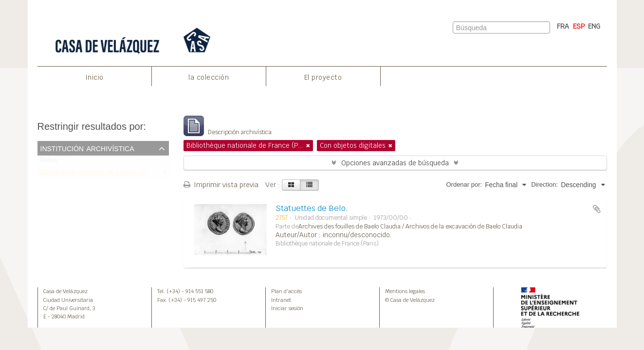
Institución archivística (87, 148)
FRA (563, 26)
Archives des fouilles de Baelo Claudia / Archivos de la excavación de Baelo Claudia (410, 227)
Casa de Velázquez (65, 291)
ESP (579, 26)
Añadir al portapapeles (597, 209)
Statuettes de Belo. (312, 208)
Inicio (94, 77)
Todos (48, 162)
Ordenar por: (464, 184)
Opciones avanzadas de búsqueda (395, 163)
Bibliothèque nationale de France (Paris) (99, 174)
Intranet (281, 300)
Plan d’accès (286, 291)
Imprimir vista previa (221, 185)
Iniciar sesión (287, 308)
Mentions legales (405, 291)
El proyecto (323, 77)
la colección (209, 77)
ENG (594, 26)
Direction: (544, 184)
